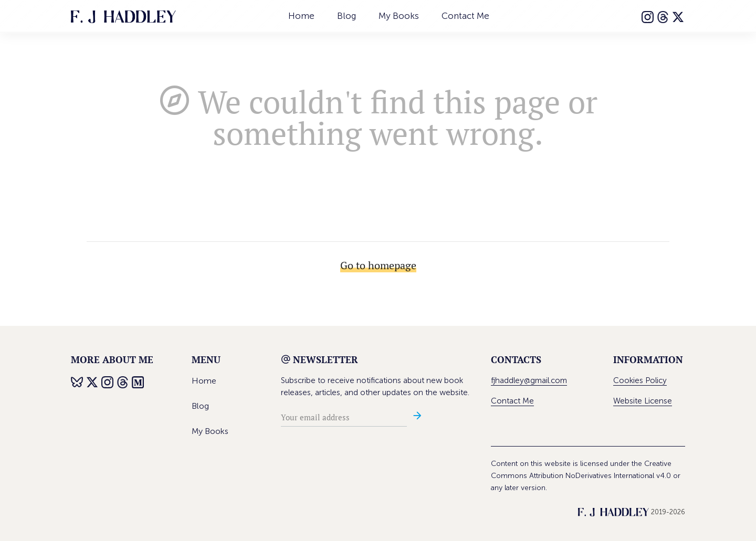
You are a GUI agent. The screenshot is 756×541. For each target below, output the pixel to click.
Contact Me (465, 16)
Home (301, 16)
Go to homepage (378, 265)
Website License (643, 401)
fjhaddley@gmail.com (529, 380)
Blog (346, 16)
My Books (399, 16)
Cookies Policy (640, 380)
